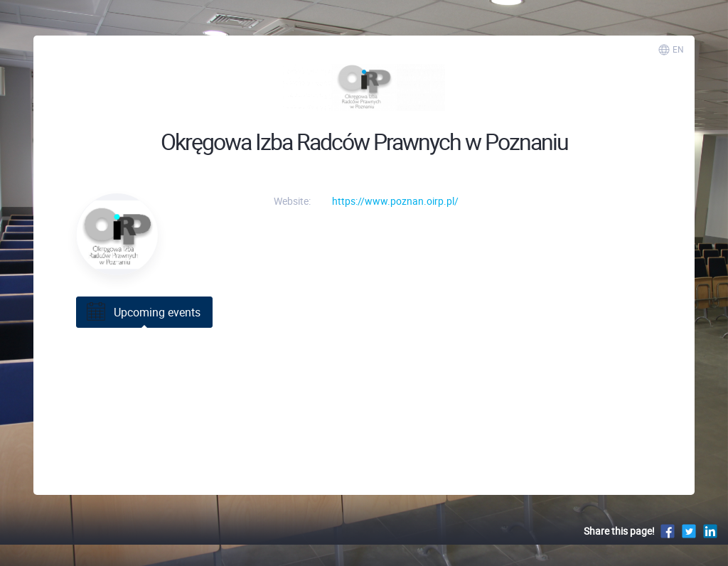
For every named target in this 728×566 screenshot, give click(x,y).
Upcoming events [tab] (142, 312)
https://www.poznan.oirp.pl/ (395, 201)
